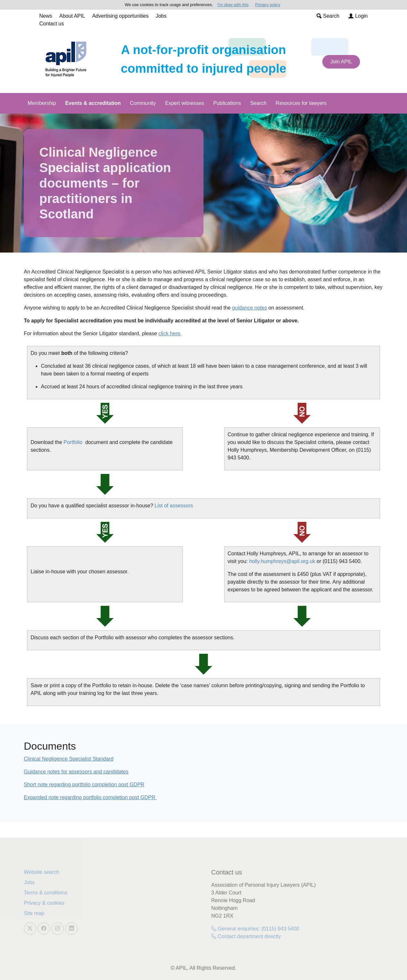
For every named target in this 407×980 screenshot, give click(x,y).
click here (169, 333)
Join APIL (341, 62)
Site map (34, 913)
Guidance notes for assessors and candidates (76, 772)
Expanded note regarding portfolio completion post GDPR (90, 797)
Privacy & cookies (44, 903)
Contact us (52, 24)
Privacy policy (268, 5)
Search (328, 16)
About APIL (72, 16)
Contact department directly (246, 936)
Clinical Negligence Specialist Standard (69, 759)
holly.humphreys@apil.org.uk (282, 561)
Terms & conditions (46, 893)
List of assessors (174, 506)
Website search (42, 872)
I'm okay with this (233, 5)
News (46, 16)
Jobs (161, 16)
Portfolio (73, 442)
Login (358, 16)
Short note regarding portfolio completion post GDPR (84, 785)
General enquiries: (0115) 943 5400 (255, 929)
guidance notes (250, 308)
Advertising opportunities (120, 16)
